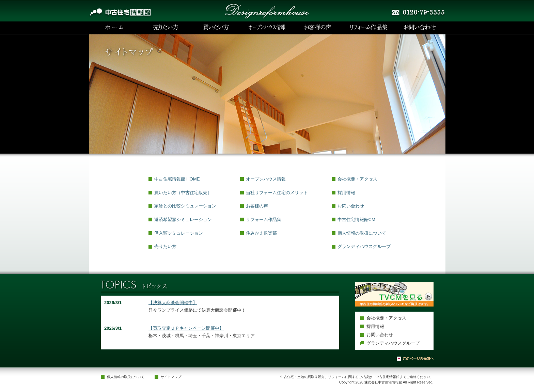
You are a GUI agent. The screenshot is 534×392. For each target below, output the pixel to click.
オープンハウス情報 (266, 179)
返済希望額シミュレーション (183, 219)
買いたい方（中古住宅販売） (183, 193)
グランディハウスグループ (364, 246)
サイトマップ (171, 377)
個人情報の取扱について (362, 233)
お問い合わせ (351, 206)
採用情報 (346, 193)
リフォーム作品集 (264, 219)
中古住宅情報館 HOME (177, 179)
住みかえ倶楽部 (261, 233)
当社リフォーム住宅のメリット (277, 193)
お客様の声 (257, 206)
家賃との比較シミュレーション (185, 206)
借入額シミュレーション (179, 233)
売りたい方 (165, 246)
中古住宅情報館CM (356, 219)
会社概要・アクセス (357, 179)
